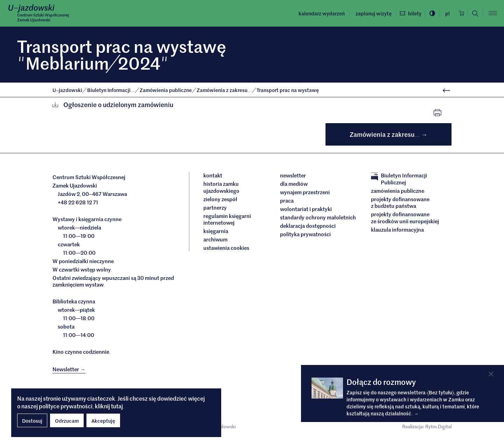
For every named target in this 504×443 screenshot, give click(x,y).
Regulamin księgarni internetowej (227, 221)
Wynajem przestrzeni (305, 194)
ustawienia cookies (226, 249)
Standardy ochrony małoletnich (318, 219)
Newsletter (293, 177)
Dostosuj (32, 421)
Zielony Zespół (220, 201)
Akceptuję (103, 421)
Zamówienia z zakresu (225, 90)
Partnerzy (215, 209)
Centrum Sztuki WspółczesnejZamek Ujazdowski (47, 18)
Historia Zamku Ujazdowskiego (221, 188)
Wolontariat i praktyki (306, 210)
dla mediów (294, 185)
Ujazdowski (67, 90)
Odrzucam (67, 421)
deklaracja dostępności (308, 227)
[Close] (491, 374)
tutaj (117, 406)
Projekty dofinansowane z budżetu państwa (400, 204)
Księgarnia (216, 232)
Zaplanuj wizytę (366, 13)
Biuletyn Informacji (111, 90)
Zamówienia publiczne (166, 90)
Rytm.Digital (438, 429)
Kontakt (213, 177)
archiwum (215, 241)
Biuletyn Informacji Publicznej (399, 180)
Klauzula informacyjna (397, 231)
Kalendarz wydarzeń (314, 13)
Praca (287, 202)
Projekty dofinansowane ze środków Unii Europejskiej (405, 219)
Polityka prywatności (305, 235)
